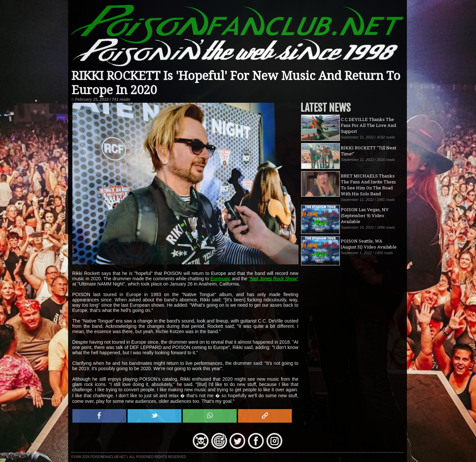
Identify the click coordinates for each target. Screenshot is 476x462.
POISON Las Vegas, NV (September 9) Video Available (365, 215)
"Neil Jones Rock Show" (273, 279)
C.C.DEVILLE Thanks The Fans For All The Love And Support (368, 125)
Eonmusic (220, 279)
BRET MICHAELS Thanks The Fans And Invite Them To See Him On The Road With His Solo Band (368, 185)
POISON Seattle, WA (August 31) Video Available (369, 244)
